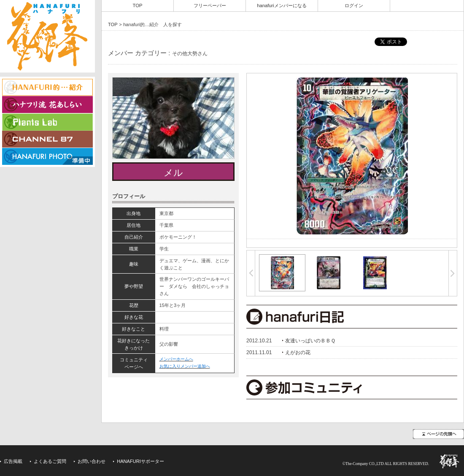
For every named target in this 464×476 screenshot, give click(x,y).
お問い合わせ (92, 461)
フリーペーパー (210, 5)
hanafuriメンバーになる (282, 5)
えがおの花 (298, 352)
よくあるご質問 (50, 461)
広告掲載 (13, 461)
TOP (138, 5)
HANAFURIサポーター (140, 461)
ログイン (354, 5)
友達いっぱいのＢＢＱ (310, 341)
